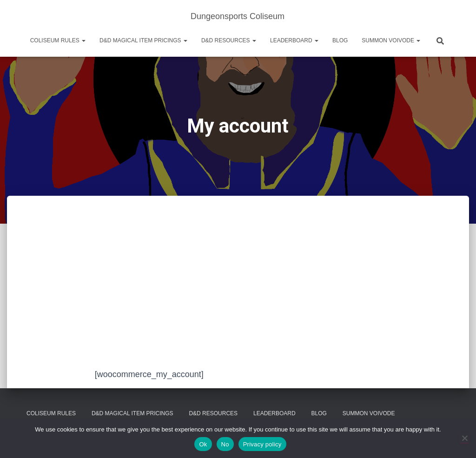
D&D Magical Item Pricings (143, 40)
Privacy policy (262, 444)
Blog (340, 40)
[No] (464, 438)
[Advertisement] (238, 298)
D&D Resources (229, 40)
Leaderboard (294, 40)
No (225, 444)
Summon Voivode (391, 40)
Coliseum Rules (58, 40)
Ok (203, 444)
